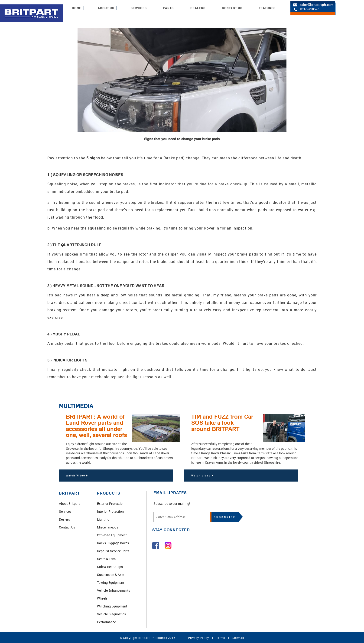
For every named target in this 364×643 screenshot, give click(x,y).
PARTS (168, 8)
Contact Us (67, 527)
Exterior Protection (111, 504)
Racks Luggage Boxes (113, 543)
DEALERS (198, 8)
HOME (77, 8)
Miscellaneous (108, 527)
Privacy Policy (198, 638)
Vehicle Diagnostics (111, 614)
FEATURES (267, 8)
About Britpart (69, 504)
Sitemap (238, 638)
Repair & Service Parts (113, 551)
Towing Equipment (111, 582)
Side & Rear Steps (110, 567)
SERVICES (139, 8)
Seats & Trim (106, 559)
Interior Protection (110, 511)
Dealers (64, 519)
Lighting (103, 519)
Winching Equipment (112, 606)
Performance (106, 622)
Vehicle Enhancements (114, 590)
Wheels (102, 598)
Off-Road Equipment (112, 535)
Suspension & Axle (110, 575)
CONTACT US (232, 8)
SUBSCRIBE (225, 517)
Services (65, 511)
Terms (221, 638)
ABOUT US (106, 8)
